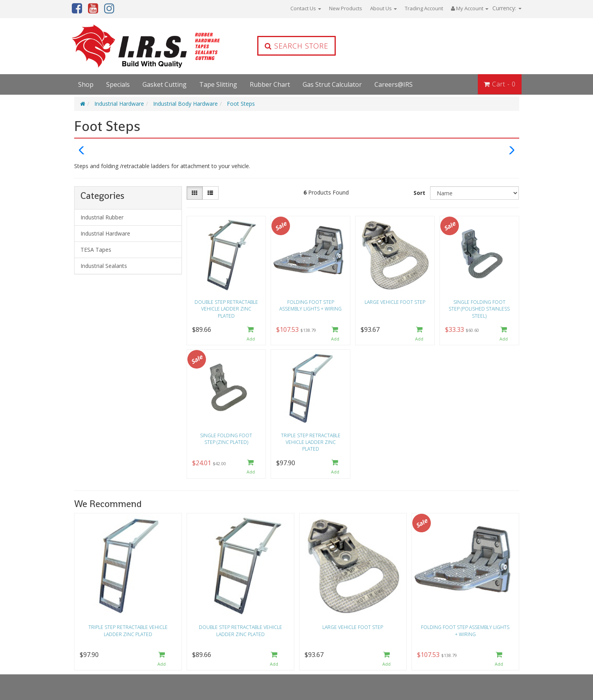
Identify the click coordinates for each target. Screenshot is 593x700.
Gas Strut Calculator (332, 84)
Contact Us (306, 8)
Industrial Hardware (119, 104)
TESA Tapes (96, 250)
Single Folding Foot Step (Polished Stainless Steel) (479, 309)
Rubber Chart (270, 84)
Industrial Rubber (102, 217)
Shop (86, 84)
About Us (383, 8)
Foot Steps (241, 104)
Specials (118, 84)
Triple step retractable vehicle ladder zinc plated (311, 442)
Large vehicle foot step (395, 302)
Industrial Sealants (104, 266)
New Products (346, 8)
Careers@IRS (394, 84)
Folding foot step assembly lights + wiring (311, 305)
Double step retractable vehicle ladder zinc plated (226, 309)
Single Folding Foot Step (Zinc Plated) (226, 439)
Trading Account (424, 8)
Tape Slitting (218, 84)
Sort (419, 193)
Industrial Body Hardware (185, 104)
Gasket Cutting (165, 84)
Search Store (296, 46)
